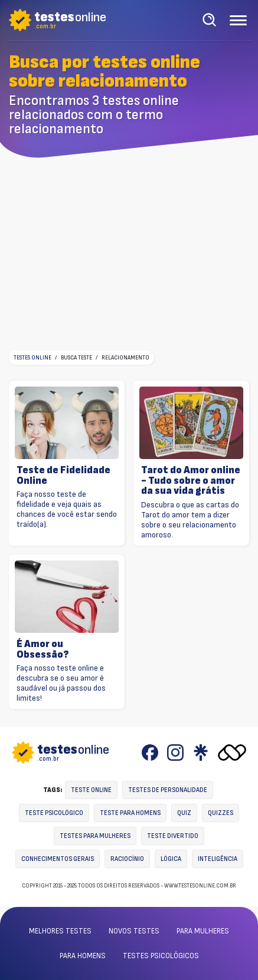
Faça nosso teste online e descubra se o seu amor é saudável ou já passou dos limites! (61, 683)
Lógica (171, 859)
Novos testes (134, 931)
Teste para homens (130, 813)
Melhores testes (60, 931)
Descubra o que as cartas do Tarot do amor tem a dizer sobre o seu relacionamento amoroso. (190, 520)
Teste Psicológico (54, 813)
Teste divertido (173, 836)
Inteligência (218, 859)
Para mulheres (203, 931)
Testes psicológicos (161, 956)
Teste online (91, 790)
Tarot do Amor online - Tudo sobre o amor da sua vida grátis (191, 481)
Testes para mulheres (95, 836)
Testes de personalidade (168, 790)
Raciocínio (127, 859)
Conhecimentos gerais (58, 859)
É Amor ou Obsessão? (43, 649)
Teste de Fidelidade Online (63, 475)
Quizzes (221, 813)
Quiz (184, 813)
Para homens (83, 956)
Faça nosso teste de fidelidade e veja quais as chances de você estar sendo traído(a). (67, 509)
